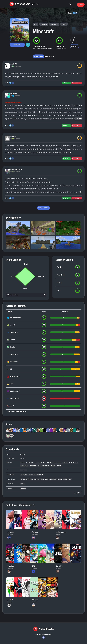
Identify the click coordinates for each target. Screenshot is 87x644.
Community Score (39, 46)
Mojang (23, 484)
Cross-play (37, 479)
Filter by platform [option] (13, 295)
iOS (11, 369)
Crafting (64, 24)
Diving (42, 479)
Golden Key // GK (15, 94)
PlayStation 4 (14, 332)
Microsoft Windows (16, 318)
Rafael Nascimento (16, 169)
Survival (65, 479)
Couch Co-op (40, 475)
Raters (9, 424)
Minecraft (43, 31)
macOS (40, 463)
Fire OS (12, 406)
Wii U (39, 465)
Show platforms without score (17, 412)
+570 (12, 435)
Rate (17, 45)
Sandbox (60, 479)
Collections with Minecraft (20, 505)
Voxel (70, 479)
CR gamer (13, 136)
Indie (47, 479)
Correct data (77, 493)
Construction (54, 24)
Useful (65, 83)
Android (12, 325)
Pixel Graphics (53, 479)
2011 (36, 24)
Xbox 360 (12, 340)
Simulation (44, 24)
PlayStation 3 (14, 354)
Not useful (76, 83)
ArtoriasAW (14, 64)
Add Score (75, 46)
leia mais (79, 119)
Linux (11, 384)
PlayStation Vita (14, 398)
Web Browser (14, 362)
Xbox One (13, 347)
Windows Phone (15, 391)
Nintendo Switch (15, 376)
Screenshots (13, 218)
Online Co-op (32, 475)
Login (81, 5)
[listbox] (26, 295)
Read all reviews (43, 208)
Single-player (24, 475)
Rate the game (39, 56)
